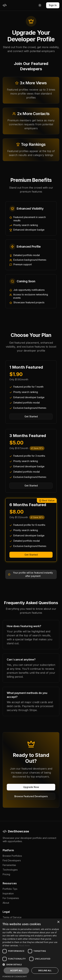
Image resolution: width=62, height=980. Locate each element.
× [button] (58, 922)
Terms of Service (12, 917)
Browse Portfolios (12, 856)
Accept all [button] (16, 970)
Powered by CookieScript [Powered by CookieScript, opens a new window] (15, 976)
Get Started (31, 416)
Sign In (53, 5)
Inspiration (8, 893)
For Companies (11, 898)
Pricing (6, 874)
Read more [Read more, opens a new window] (24, 946)
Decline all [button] (45, 970)
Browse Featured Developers (31, 796)
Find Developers (12, 860)
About (6, 903)
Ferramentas (9, 865)
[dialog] (31, 949)
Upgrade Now (31, 787)
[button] (31, 964)
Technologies (10, 870)
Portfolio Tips (10, 889)
